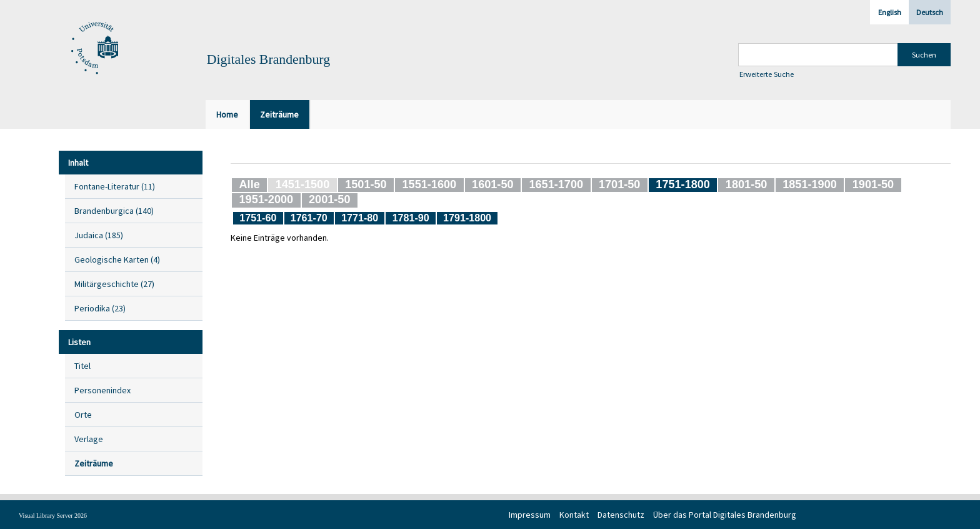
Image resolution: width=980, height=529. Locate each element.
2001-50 (329, 199)
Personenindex (102, 390)
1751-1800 (683, 184)
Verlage (89, 439)
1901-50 (873, 184)
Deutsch (930, 12)
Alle (250, 184)
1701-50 (619, 184)
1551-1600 (430, 184)
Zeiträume (94, 463)
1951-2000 (267, 199)
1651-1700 (556, 184)
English (890, 12)
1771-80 (360, 218)
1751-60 (258, 218)
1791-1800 (467, 218)
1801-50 (746, 184)
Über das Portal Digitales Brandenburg (725, 515)
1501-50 (366, 184)
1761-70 (309, 218)
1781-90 (411, 218)
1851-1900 (810, 184)
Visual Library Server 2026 (53, 516)
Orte (83, 415)
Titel (82, 366)
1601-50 (492, 184)
